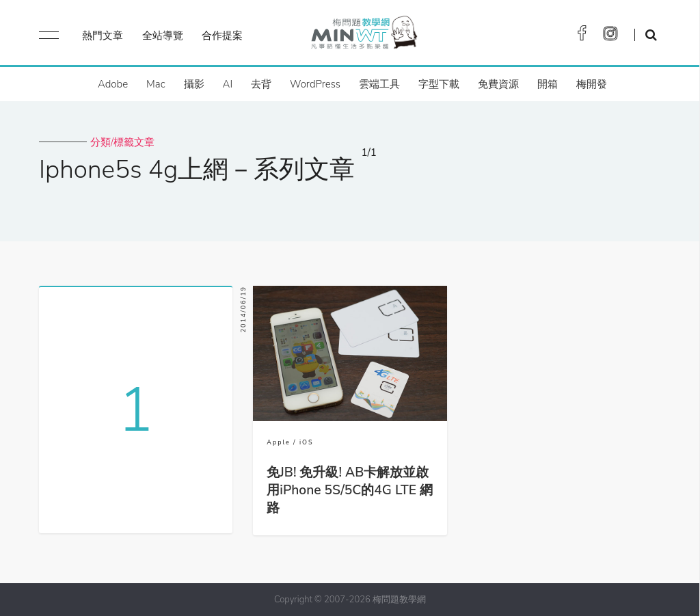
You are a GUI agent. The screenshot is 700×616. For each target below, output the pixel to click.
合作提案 (222, 36)
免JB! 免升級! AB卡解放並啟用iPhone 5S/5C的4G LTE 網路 (350, 490)
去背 (261, 84)
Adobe (113, 84)
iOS (307, 442)
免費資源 (498, 84)
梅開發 (592, 84)
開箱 (548, 84)
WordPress (315, 84)
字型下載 (439, 84)
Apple (278, 442)
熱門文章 (103, 36)
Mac (156, 84)
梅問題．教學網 (363, 36)
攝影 (194, 84)
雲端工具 (379, 84)
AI (228, 84)
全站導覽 (163, 36)
